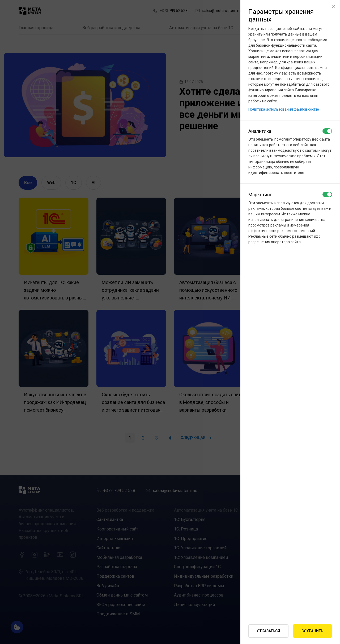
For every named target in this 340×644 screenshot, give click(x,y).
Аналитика (260, 131)
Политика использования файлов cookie (284, 109)
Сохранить (312, 631)
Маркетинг (260, 195)
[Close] (334, 6)
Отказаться (268, 631)
